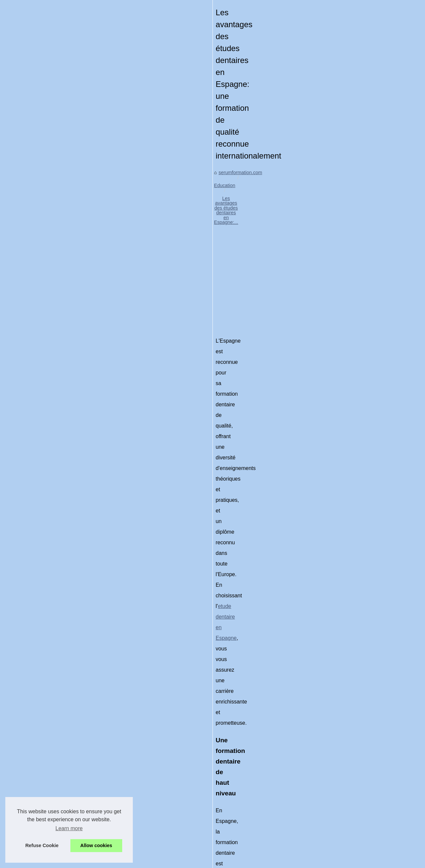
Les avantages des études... (350, 470)
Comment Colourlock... (345, 440)
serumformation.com (41, 224)
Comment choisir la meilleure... (353, 634)
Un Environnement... (342, 426)
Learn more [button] (69, 828)
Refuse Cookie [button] (42, 845)
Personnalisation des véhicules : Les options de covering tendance (252, 763)
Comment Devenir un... (345, 575)
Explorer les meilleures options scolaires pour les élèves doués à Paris (73, 763)
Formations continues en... (349, 546)
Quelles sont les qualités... (348, 395)
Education (80, 224)
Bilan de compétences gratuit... (353, 619)
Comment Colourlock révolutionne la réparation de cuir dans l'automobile (135, 810)
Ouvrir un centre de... (343, 590)
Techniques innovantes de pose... (356, 561)
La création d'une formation (349, 605)
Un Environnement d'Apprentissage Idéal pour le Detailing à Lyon (127, 799)
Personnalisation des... (345, 455)
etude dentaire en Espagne (218, 353)
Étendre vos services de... (348, 515)
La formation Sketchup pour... (352, 649)
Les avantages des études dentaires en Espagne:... (151, 224)
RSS (150, 854)
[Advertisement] (163, 277)
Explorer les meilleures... (347, 485)
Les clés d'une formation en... (352, 380)
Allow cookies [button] (96, 845)
